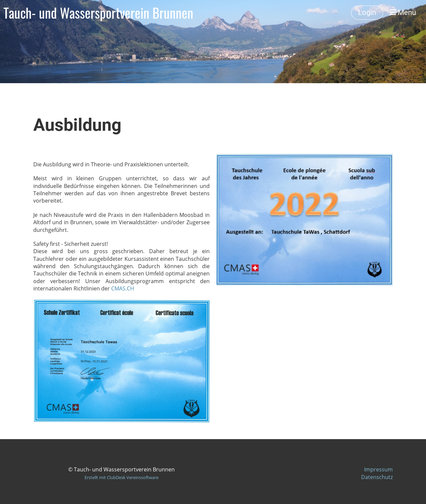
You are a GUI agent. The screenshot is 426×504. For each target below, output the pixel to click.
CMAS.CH (123, 288)
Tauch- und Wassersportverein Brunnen (98, 13)
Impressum (378, 469)
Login (367, 12)
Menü (403, 12)
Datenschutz (377, 477)
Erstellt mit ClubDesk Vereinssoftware (121, 477)
